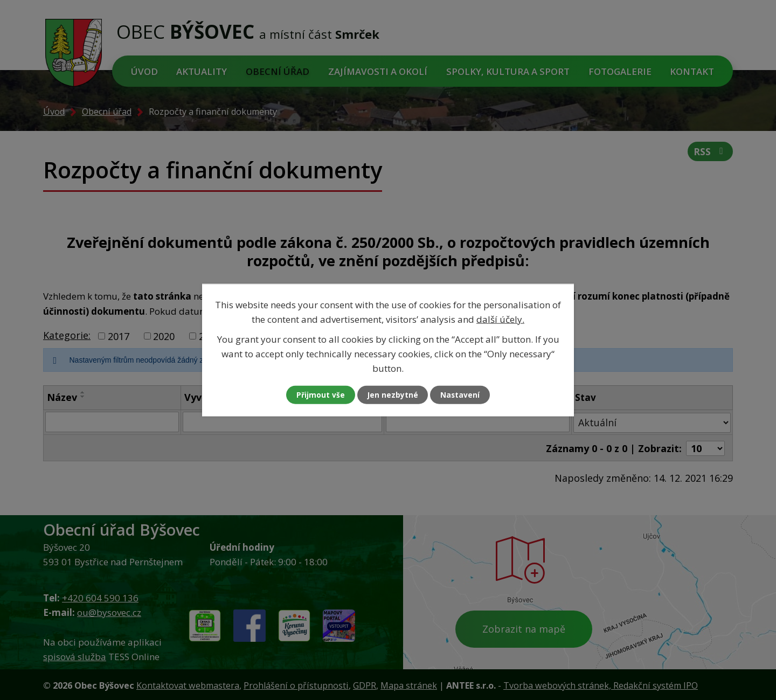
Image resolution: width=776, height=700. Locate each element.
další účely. (500, 319)
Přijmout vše (318, 395)
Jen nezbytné (393, 395)
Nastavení (463, 395)
